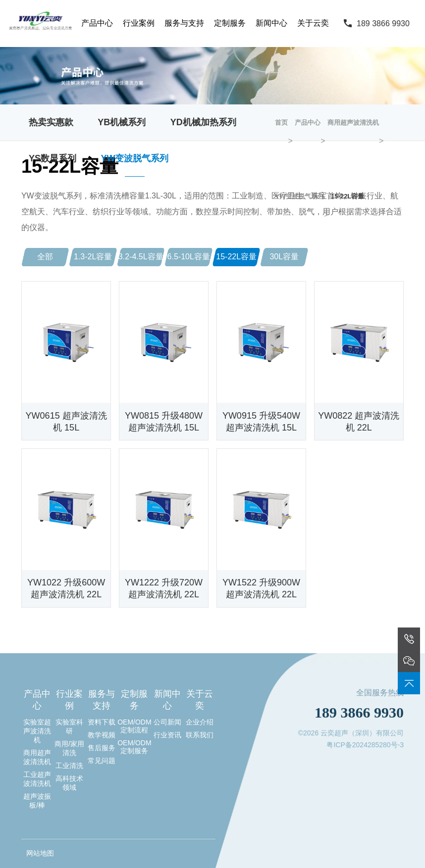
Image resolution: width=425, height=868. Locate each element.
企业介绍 (200, 722)
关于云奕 (313, 23)
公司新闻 (167, 722)
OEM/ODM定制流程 (134, 726)
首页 (281, 122)
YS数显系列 (53, 158)
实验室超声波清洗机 (37, 731)
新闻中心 (271, 23)
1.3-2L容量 (93, 257)
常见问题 (102, 761)
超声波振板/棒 (37, 801)
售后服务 (102, 748)
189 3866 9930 (383, 24)
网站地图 (40, 853)
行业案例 (139, 23)
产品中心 (97, 23)
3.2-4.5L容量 (141, 257)
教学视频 (102, 735)
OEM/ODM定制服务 (134, 747)
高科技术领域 (69, 783)
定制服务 (230, 23)
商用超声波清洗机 (353, 122)
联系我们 (200, 735)
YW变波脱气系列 (134, 158)
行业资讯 (167, 735)
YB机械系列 (122, 122)
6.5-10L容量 (189, 257)
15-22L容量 (236, 257)
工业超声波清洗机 (37, 779)
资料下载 (102, 722)
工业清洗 (69, 766)
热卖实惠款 (51, 122)
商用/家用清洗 (69, 748)
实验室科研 (69, 726)
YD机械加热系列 (203, 122)
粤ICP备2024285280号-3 (365, 745)
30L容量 (284, 257)
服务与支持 (184, 23)
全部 (45, 257)
